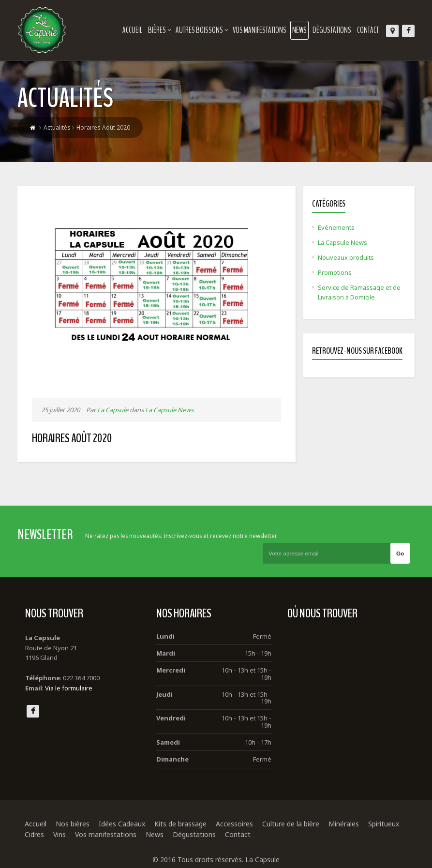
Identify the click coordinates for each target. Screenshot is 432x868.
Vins (60, 834)
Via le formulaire (69, 688)
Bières (160, 30)
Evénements (336, 227)
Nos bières (73, 824)
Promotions (335, 272)
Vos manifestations (260, 30)
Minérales (344, 824)
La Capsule (113, 410)
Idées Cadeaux (122, 824)
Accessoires (234, 824)
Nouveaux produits (346, 257)
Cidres (34, 834)
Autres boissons (202, 30)
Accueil (132, 30)
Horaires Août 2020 (72, 438)
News (299, 30)
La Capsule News (169, 410)
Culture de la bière (291, 824)
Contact (368, 30)
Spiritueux (384, 824)
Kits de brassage (180, 824)
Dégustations (332, 30)
